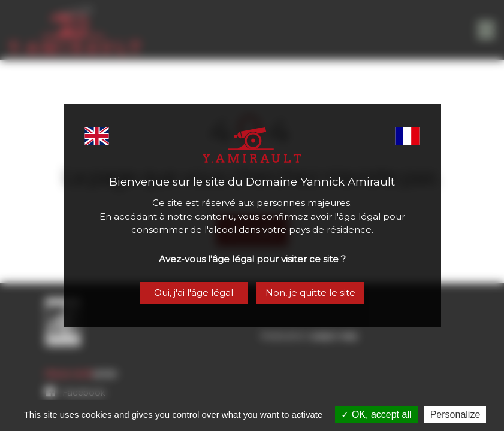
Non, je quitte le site (311, 293)
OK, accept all (376, 415)
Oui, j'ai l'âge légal (193, 293)
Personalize (455, 415)
